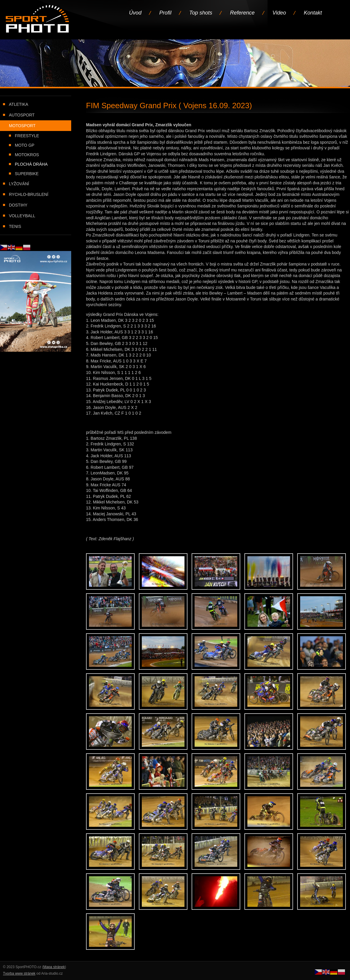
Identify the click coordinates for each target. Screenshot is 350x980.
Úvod (135, 13)
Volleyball (22, 216)
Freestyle (27, 136)
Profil (165, 13)
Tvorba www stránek (19, 973)
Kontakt (313, 13)
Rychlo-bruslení (29, 194)
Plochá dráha (31, 164)
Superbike (27, 174)
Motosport (22, 126)
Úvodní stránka (38, 19)
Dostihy (18, 205)
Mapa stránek (54, 967)
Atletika (19, 104)
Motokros (27, 155)
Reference (242, 13)
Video (279, 13)
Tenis (15, 226)
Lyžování (19, 184)
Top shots (201, 13)
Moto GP (25, 145)
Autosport (22, 115)
